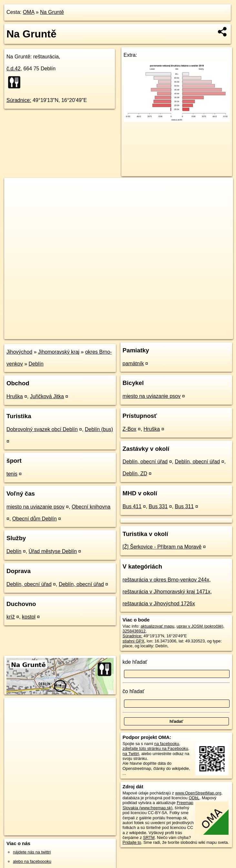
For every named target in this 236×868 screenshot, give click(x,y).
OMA (29, 12)
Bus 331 (158, 506)
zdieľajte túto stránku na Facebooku (155, 748)
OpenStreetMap (122, 334)
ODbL (194, 798)
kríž (11, 617)
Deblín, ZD (135, 474)
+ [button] (15, 189)
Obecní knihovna (91, 507)
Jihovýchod (19, 352)
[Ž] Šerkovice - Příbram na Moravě (162, 547)
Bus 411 (132, 506)
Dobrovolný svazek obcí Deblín (42, 429)
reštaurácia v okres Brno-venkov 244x (166, 580)
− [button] (15, 199)
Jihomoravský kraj (59, 352)
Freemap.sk (155, 334)
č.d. (14, 69)
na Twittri (131, 754)
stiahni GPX (134, 641)
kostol (29, 617)
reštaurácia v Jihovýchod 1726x (159, 604)
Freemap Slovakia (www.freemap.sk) (158, 805)
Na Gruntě (52, 12)
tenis (12, 474)
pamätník (133, 363)
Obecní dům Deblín (35, 519)
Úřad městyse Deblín (53, 551)
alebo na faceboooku (32, 861)
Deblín (36, 364)
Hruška (15, 396)
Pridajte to (132, 842)
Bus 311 (185, 506)
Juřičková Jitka (47, 396)
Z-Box (130, 429)
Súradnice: (19, 100)
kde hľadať (135, 662)
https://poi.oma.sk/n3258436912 (204, 334)
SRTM (149, 838)
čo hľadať (134, 691)
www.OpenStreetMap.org (198, 793)
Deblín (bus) (99, 429)
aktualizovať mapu (158, 626)
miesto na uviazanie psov (36, 507)
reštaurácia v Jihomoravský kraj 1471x (167, 592)
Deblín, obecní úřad (29, 584)
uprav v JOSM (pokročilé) (200, 626)
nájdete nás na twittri (32, 852)
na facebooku (167, 744)
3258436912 (134, 631)
